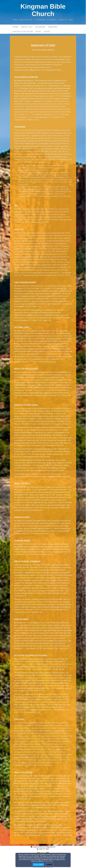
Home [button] (16, 27)
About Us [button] (27, 27)
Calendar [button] (40, 27)
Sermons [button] (53, 27)
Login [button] (47, 31)
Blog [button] (38, 31)
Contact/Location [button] (23, 31)
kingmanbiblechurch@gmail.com (27, 70)
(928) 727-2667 (44, 849)
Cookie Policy (49, 861)
